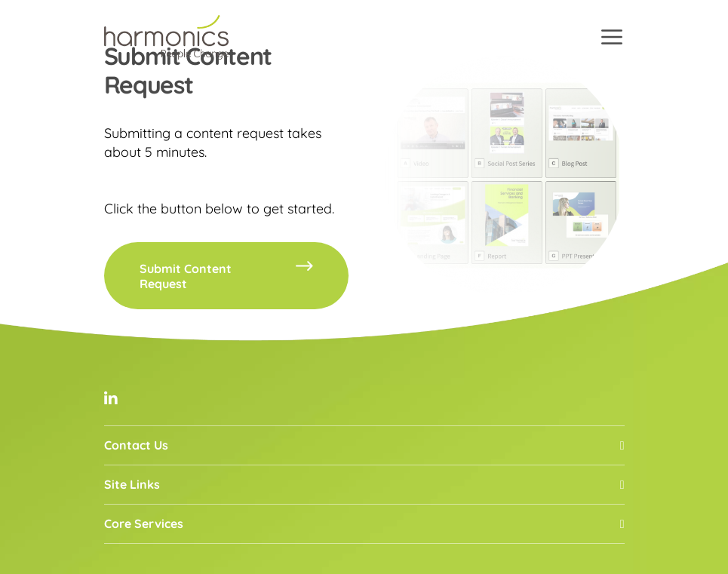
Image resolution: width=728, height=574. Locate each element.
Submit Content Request (227, 276)
